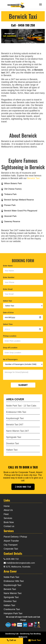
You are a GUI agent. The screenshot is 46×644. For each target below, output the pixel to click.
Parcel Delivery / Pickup (15, 537)
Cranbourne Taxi (12, 609)
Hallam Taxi (12, 450)
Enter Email (8, 289)
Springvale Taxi (14, 437)
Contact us (9, 526)
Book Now (9, 522)
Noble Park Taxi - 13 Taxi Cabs (21, 406)
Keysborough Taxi (15, 418)
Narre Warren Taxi (13, 593)
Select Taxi (7, 301)
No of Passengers (10, 359)
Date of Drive (8, 313)
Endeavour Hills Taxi (16, 412)
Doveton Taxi (13, 443)
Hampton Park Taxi (13, 613)
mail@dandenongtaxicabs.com (19, 563)
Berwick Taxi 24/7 (15, 425)
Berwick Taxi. (34, 178)
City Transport (11, 545)
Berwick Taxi (10, 589)
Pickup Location (10, 336)
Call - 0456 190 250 (23, 25)
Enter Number (9, 277)
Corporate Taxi (11, 549)
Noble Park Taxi (11, 577)
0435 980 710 (23, 487)
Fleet (6, 514)
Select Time (8, 324)
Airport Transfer (11, 541)
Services (8, 518)
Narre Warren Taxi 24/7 (17, 431)
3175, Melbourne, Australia (17, 567)
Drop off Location (10, 348)
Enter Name (8, 266)
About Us (8, 510)
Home (7, 506)
